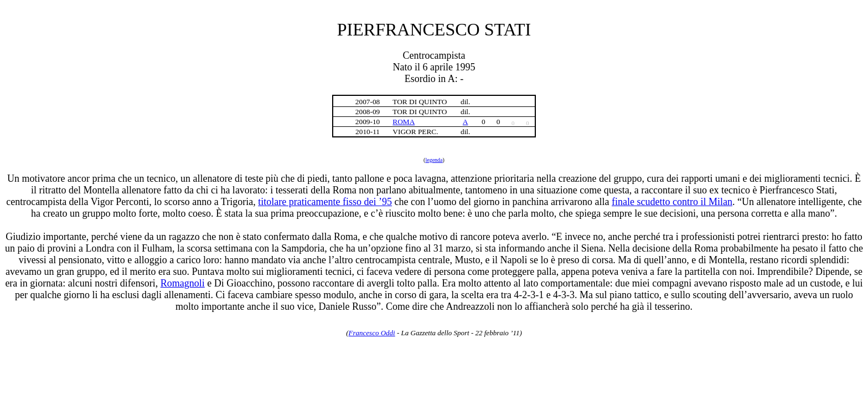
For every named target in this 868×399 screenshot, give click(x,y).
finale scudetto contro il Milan (672, 202)
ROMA (404, 122)
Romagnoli (183, 283)
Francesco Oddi (372, 333)
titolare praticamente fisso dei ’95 (325, 202)
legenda (434, 160)
